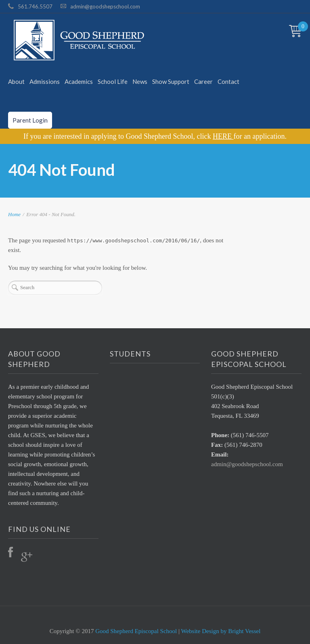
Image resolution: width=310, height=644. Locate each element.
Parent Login (30, 120)
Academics (79, 81)
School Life (113, 81)
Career (203, 81)
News (140, 81)
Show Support (171, 81)
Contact (228, 81)
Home (14, 214)
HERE (223, 136)
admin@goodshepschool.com (105, 6)
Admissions (45, 81)
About (16, 81)
